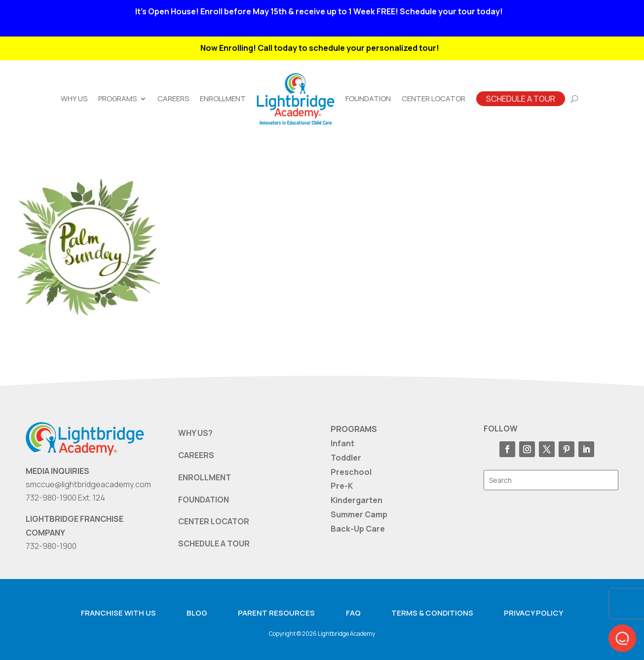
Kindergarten (357, 500)
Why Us (74, 98)
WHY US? (195, 433)
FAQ (353, 613)
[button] (622, 638)
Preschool (351, 472)
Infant (342, 443)
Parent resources (276, 613)
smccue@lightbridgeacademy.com (88, 484)
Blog (197, 613)
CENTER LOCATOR (214, 521)
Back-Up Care (358, 529)
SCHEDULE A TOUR (214, 544)
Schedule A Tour (521, 99)
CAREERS (196, 455)
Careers (173, 98)
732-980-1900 (51, 546)
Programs (117, 98)
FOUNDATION (204, 500)
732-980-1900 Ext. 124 (65, 498)
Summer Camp (359, 514)
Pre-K (342, 486)
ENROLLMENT (205, 477)
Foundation (368, 98)
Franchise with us (118, 613)
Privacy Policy (533, 613)
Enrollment (223, 98)
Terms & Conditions (432, 613)
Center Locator (434, 98)
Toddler (346, 458)
